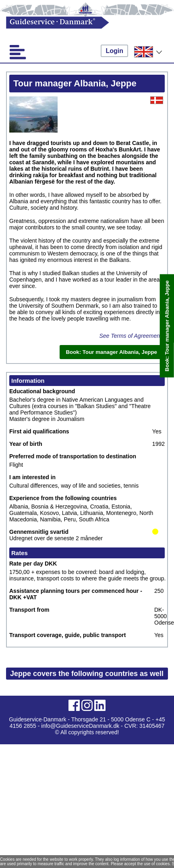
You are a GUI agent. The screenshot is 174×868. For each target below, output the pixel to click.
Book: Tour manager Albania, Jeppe (167, 326)
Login (114, 51)
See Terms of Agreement (130, 336)
